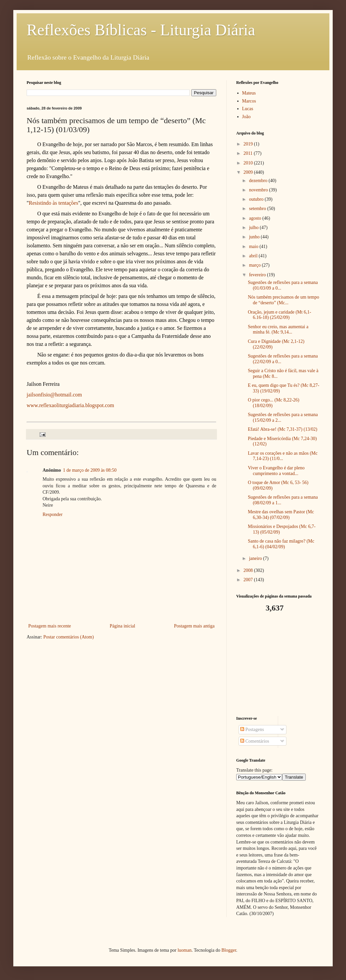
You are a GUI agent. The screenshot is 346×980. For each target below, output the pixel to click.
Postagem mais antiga (194, 626)
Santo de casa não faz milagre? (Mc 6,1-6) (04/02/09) (281, 544)
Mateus (249, 93)
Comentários (255, 741)
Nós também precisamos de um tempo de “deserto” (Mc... (283, 300)
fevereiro (258, 275)
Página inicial (123, 626)
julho (254, 228)
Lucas (248, 109)
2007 (249, 580)
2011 (249, 153)
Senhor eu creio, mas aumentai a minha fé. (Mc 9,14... (278, 330)
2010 (249, 163)
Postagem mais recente (50, 626)
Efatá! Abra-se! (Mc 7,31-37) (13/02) (283, 429)
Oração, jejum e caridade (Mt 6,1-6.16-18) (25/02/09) (279, 315)
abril (254, 256)
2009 (249, 172)
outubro (257, 199)
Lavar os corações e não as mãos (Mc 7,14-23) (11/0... (283, 456)
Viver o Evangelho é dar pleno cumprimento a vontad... (276, 471)
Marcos (249, 101)
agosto (256, 218)
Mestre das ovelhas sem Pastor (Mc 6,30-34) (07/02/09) (281, 515)
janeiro (256, 558)
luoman (185, 950)
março (255, 265)
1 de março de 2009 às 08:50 (90, 470)
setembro (258, 209)
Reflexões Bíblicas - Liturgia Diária (141, 30)
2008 (249, 570)
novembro (259, 190)
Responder (53, 514)
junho (255, 237)
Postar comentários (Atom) (69, 637)
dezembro (259, 181)
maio (254, 246)
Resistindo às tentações (54, 203)
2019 (249, 144)
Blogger (229, 950)
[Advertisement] (278, 664)
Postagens (252, 730)
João (247, 117)
